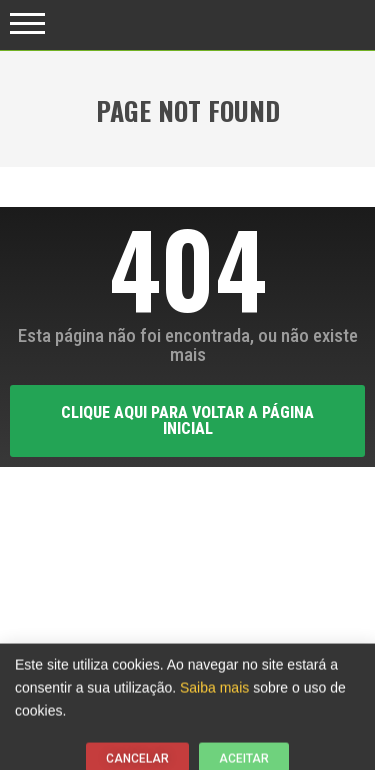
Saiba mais (214, 691)
